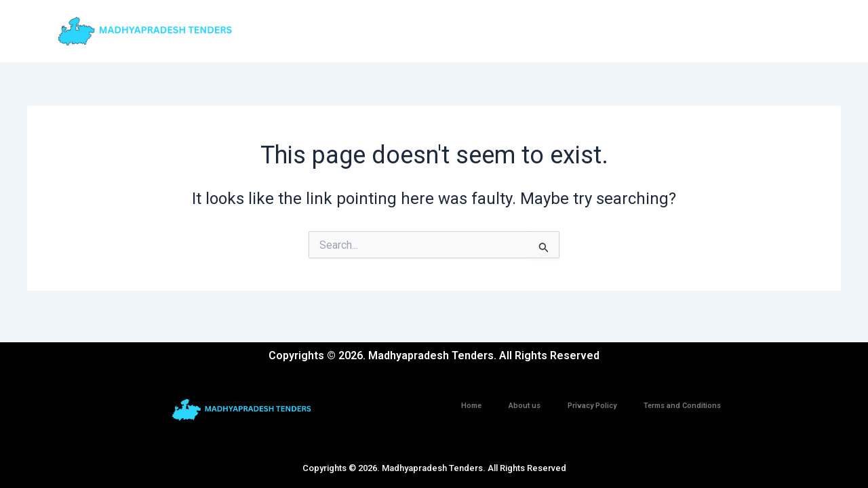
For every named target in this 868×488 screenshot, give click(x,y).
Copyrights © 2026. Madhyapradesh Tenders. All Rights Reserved (434, 468)
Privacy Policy (592, 406)
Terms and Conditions (682, 406)
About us (525, 406)
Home (471, 406)
